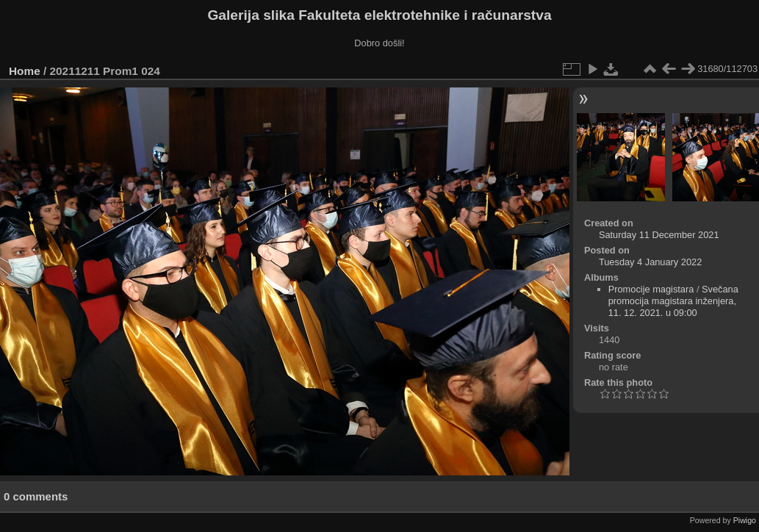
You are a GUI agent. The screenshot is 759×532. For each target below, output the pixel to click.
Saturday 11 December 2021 (659, 235)
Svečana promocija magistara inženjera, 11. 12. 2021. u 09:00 (673, 301)
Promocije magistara (651, 289)
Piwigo (745, 520)
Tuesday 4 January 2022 (650, 262)
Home (25, 71)
